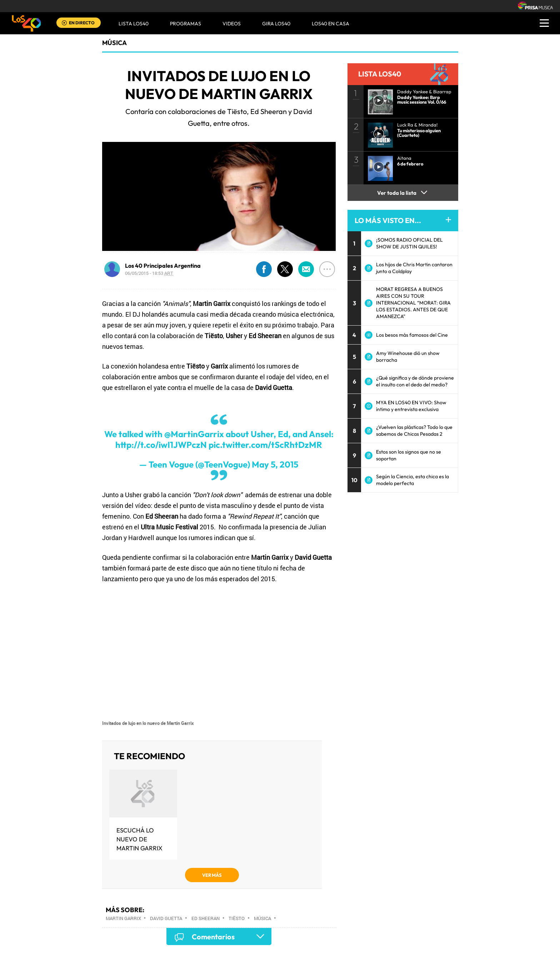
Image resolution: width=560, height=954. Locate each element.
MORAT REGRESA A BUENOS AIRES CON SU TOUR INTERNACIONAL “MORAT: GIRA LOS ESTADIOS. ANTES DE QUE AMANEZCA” (413, 303)
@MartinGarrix (194, 434)
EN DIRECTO (82, 23)
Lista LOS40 (134, 24)
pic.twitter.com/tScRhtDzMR (265, 445)
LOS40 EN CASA (331, 24)
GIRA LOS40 (276, 24)
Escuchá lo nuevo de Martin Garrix (139, 839)
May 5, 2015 (275, 464)
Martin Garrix (123, 918)
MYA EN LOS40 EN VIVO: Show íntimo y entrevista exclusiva (411, 406)
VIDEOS (232, 24)
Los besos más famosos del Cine (412, 335)
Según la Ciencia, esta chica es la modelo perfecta (412, 480)
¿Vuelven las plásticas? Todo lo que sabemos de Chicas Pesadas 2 (414, 431)
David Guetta (166, 918)
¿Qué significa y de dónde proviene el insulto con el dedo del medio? (415, 381)
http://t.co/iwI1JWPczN (161, 445)
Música (114, 43)
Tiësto (237, 918)
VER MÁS (212, 875)
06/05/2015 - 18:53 (149, 273)
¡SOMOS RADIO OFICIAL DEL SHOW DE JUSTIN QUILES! (409, 243)
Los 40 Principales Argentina (163, 266)
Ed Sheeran (206, 918)
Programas (186, 24)
